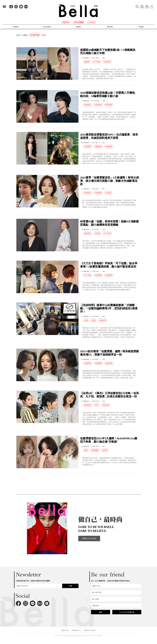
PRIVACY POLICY (90, 630)
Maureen (86, 58)
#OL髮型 (108, 193)
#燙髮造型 (98, 147)
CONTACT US (76, 630)
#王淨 (96, 405)
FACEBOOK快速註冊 (127, 612)
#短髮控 (105, 450)
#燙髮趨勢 (109, 147)
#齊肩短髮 (87, 405)
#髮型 (86, 450)
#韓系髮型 (109, 105)
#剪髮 (93, 320)
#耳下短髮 (96, 62)
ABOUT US (65, 630)
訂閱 (70, 586)
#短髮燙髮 (107, 62)
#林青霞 (97, 233)
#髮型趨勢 (95, 450)
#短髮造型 (87, 105)
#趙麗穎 (87, 62)
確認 (101, 612)
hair (104, 58)
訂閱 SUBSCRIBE (89, 538)
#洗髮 (86, 320)
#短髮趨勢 (109, 275)
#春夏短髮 (109, 363)
